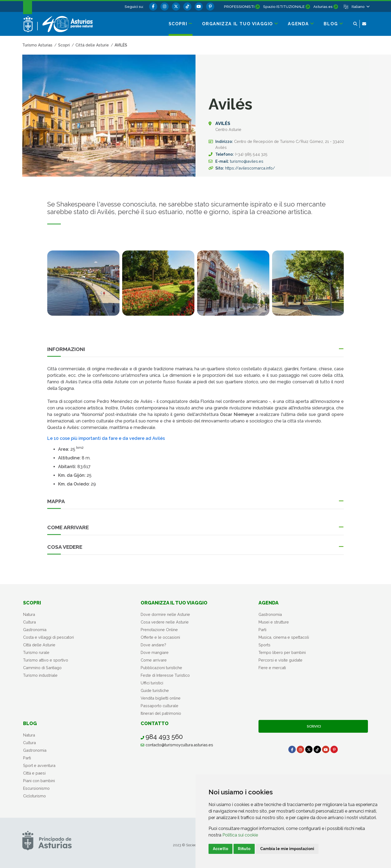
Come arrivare (154, 660)
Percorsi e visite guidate (280, 660)
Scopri (32, 603)
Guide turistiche (155, 690)
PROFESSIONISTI (239, 7)
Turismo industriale (40, 675)
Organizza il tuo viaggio (174, 603)
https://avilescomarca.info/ (250, 168)
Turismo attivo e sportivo (46, 660)
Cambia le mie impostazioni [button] (287, 849)
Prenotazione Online (159, 630)
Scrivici (313, 726)
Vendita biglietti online (161, 698)
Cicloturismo (34, 796)
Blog (30, 723)
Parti (262, 630)
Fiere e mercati (272, 668)
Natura (29, 614)
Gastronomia (35, 630)
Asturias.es (323, 7)
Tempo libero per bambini (282, 652)
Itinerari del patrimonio (161, 713)
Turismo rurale (36, 652)
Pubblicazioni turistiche (161, 668)
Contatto (155, 723)
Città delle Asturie (39, 645)
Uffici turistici (152, 683)
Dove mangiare (155, 652)
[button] (360, 7)
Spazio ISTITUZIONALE (284, 7)
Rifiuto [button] (244, 849)
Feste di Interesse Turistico (165, 675)
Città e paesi (34, 773)
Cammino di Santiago (42, 668)
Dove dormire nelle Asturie (165, 614)
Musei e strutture (274, 622)
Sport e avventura (39, 765)
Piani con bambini (39, 781)
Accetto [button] (220, 849)
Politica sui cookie (240, 835)
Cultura (29, 622)
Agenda (269, 603)
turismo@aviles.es (247, 161)
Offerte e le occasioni (160, 637)
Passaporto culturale (160, 706)
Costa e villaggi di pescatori (48, 637)
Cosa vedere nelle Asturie (165, 622)
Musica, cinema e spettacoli (284, 637)
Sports (264, 645)
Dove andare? (153, 645)
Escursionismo (36, 788)
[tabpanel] (83, 286)
